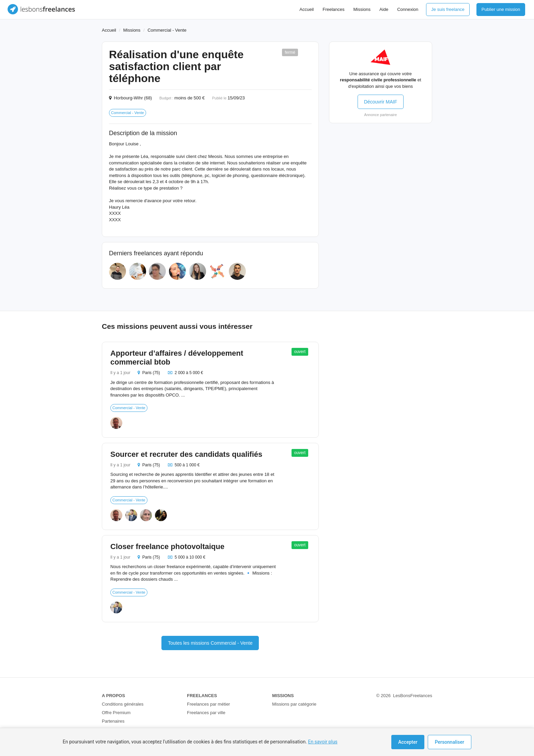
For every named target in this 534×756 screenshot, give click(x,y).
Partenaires (113, 721)
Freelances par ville (206, 713)
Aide (384, 9)
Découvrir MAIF (381, 102)
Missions (362, 9)
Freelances (333, 9)
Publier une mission (501, 9)
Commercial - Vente (167, 30)
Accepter (408, 742)
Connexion (408, 9)
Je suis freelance (448, 9)
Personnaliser (450, 742)
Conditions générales (123, 704)
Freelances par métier (208, 704)
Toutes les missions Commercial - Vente (210, 643)
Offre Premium (116, 713)
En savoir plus (323, 742)
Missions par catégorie (294, 704)
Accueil (307, 9)
